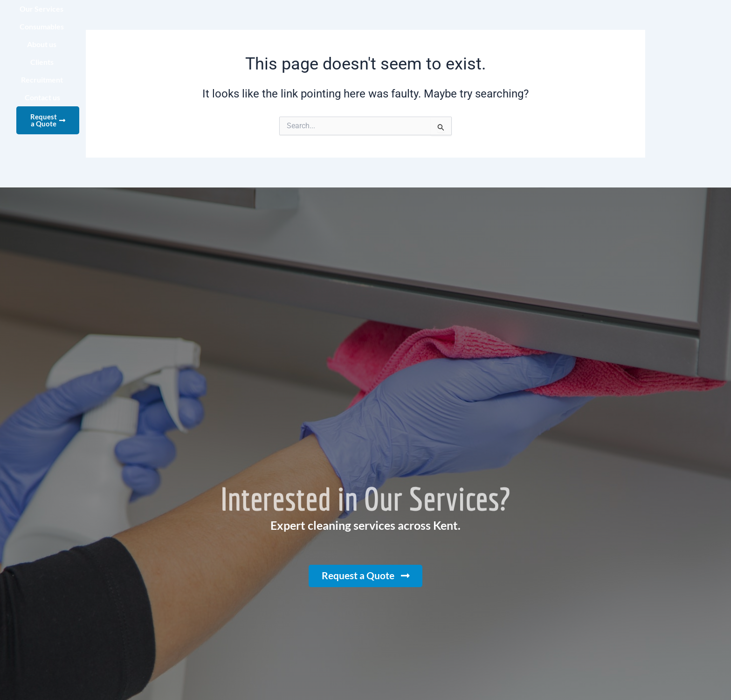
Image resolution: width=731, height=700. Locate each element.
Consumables (370, 21)
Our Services (305, 21)
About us (428, 21)
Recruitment (529, 21)
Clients (475, 21)
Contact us (588, 21)
